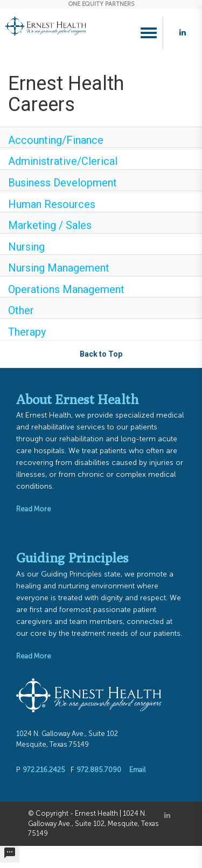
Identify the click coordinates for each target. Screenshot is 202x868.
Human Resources (52, 204)
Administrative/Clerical (63, 161)
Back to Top (101, 354)
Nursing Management (59, 268)
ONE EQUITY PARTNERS (101, 4)
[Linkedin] (167, 815)
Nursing (26, 247)
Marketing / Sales (50, 225)
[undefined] (10, 854)
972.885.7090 (99, 770)
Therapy (27, 332)
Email (137, 770)
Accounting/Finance (56, 140)
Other (21, 310)
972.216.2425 (44, 770)
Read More (34, 509)
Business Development (62, 183)
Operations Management (66, 289)
